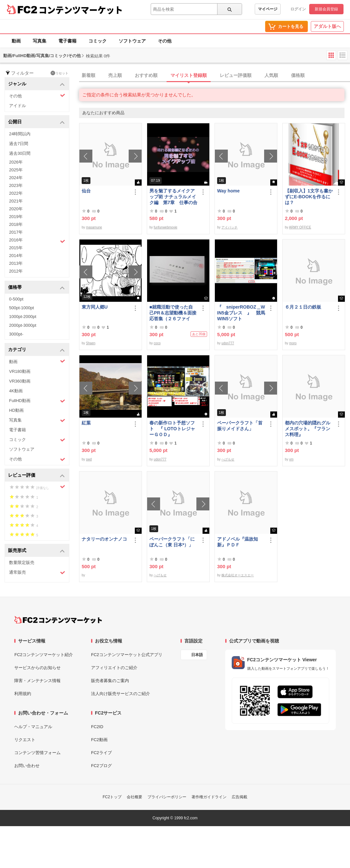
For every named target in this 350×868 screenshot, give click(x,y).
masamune (94, 227)
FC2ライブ (101, 753)
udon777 (228, 343)
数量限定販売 (22, 562)
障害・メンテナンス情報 (37, 681)
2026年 (16, 162)
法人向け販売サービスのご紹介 (121, 694)
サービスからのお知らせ (37, 668)
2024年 (16, 178)
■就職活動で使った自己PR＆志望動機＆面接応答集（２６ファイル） (173, 313)
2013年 (16, 263)
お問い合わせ (27, 766)
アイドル (17, 106)
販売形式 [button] (36, 551)
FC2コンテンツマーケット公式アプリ (127, 655)
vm (291, 459)
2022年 (16, 193)
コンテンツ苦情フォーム (37, 753)
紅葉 (86, 423)
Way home (228, 191)
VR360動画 (20, 381)
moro (293, 343)
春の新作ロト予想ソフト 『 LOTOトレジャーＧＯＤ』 (172, 429)
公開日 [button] (36, 122)
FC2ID (97, 727)
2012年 (16, 271)
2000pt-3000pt (23, 325)
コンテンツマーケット (81, 10)
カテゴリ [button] (36, 350)
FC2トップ (112, 797)
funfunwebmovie (165, 227)
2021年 (16, 201)
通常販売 (37, 573)
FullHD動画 (37, 401)
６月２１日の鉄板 (303, 307)
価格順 (298, 75)
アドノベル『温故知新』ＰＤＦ (238, 542)
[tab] (215, 76)
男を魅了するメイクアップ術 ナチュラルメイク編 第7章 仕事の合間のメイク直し (173, 197)
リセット (59, 73)
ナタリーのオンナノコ (104, 539)
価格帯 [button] (36, 288)
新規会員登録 (326, 9)
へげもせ (228, 459)
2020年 (16, 209)
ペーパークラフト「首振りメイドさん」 (240, 426)
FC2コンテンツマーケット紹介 (44, 655)
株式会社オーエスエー (238, 575)
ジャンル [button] (36, 84)
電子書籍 (67, 41)
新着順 (88, 75)
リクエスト (25, 740)
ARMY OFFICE (300, 227)
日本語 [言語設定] (197, 655)
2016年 (37, 241)
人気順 (271, 75)
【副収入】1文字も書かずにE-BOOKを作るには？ (309, 197)
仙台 (86, 191)
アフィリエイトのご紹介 (114, 668)
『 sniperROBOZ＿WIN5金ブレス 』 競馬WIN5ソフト (241, 313)
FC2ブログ (101, 766)
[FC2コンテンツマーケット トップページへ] (58, 620)
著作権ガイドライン (209, 797)
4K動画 (16, 391)
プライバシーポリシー (167, 797)
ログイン (298, 9)
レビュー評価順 (236, 75)
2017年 (16, 232)
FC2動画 (99, 740)
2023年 (16, 185)
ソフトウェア (132, 41)
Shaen (91, 343)
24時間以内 (20, 134)
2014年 (16, 256)
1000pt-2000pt (23, 317)
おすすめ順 (146, 75)
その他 (165, 41)
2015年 (16, 248)
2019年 (16, 217)
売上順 (115, 75)
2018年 (16, 224)
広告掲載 (239, 797)
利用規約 (23, 694)
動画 (16, 41)
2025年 (16, 170)
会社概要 (134, 797)
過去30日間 (20, 153)
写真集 (40, 41)
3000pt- (16, 334)
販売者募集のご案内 (110, 681)
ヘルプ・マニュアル (33, 727)
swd (89, 459)
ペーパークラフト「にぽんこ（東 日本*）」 (172, 542)
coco (157, 343)
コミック (98, 41)
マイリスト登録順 (189, 75)
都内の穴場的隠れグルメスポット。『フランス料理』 (308, 429)
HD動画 (16, 410)
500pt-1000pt (22, 308)
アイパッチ (229, 227)
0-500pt (16, 299)
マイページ (268, 9)
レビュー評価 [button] (36, 476)
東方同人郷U (95, 307)
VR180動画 (20, 371)
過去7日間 (19, 144)
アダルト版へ (327, 26)
